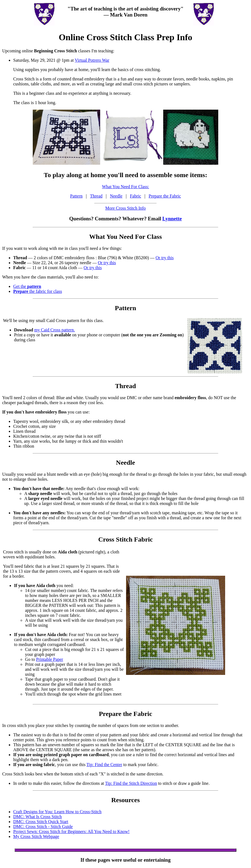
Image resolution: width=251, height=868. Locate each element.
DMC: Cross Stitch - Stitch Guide (43, 827)
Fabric (136, 196)
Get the (27, 286)
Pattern (76, 196)
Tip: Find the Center (104, 765)
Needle (116, 196)
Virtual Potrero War (92, 60)
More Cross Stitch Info (125, 208)
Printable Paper (50, 659)
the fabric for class (38, 291)
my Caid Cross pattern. (54, 330)
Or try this (165, 258)
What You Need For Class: (125, 187)
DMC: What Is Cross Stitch (38, 817)
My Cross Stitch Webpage (36, 836)
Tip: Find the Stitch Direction (131, 783)
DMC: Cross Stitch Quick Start (41, 822)
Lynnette (172, 219)
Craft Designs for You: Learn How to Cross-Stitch (57, 812)
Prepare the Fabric (165, 196)
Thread (96, 196)
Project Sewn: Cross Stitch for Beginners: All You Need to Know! (71, 832)
